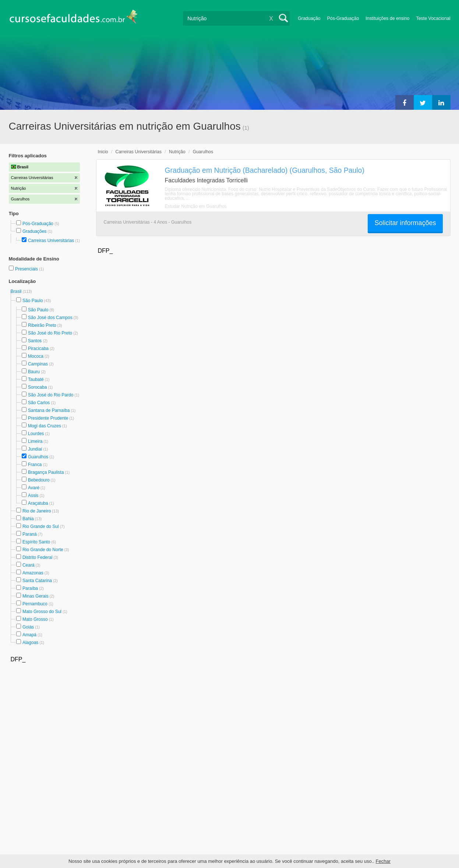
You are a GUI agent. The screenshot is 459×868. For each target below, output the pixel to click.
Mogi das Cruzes (45, 426)
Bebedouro (39, 480)
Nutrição (177, 152)
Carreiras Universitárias (51, 241)
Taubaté (36, 379)
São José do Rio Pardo (51, 395)
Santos (35, 341)
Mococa (36, 356)
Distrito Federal (37, 557)
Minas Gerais (36, 596)
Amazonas (33, 573)
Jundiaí (35, 449)
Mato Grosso (35, 619)
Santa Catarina (37, 581)
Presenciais (27, 269)
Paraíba (30, 588)
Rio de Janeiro (37, 511)
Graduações (34, 231)
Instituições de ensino (387, 18)
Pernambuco (35, 604)
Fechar (383, 861)
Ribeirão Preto (42, 325)
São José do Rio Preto (50, 333)
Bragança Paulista (46, 472)
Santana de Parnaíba (49, 410)
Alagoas (30, 643)
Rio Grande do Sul (41, 526)
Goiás (28, 627)
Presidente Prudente (48, 418)
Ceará (29, 565)
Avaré (34, 488)
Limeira (35, 441)
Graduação (309, 18)
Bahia (28, 519)
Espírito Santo (36, 542)
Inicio (103, 152)
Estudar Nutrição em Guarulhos (196, 206)
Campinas (38, 364)
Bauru (34, 372)
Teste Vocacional (433, 18)
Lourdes (36, 434)
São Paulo (33, 301)
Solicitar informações (405, 223)
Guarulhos (38, 457)
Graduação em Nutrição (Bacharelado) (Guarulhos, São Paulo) (265, 170)
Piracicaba (38, 349)
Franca (35, 465)
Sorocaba (37, 387)
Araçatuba (38, 503)
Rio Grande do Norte (43, 550)
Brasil (17, 291)
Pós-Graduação (343, 18)
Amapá (29, 635)
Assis (33, 496)
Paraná (30, 534)
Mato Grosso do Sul (42, 612)
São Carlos (39, 403)
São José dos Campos (50, 318)
